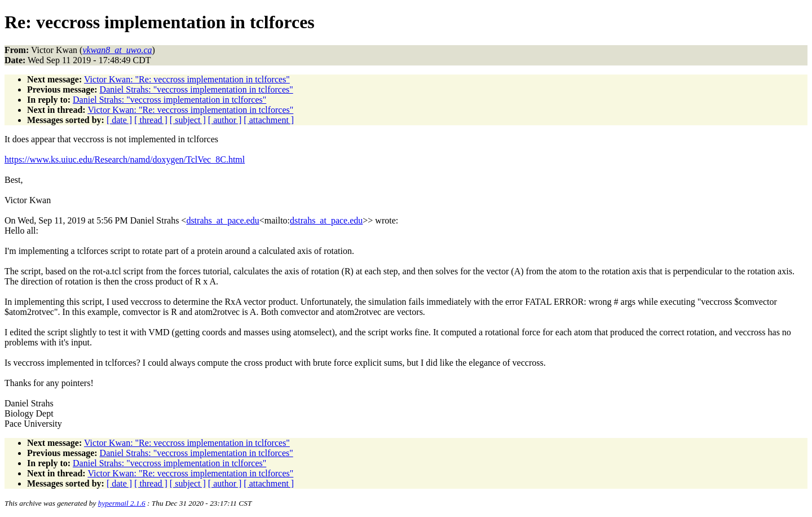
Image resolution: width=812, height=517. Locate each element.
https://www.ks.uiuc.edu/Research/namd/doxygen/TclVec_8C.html (125, 159)
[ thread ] (151, 120)
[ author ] (225, 120)
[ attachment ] (269, 120)
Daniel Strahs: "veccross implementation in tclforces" (197, 89)
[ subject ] (188, 120)
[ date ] (119, 120)
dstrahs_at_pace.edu (222, 220)
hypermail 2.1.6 (122, 503)
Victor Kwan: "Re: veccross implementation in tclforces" (187, 79)
